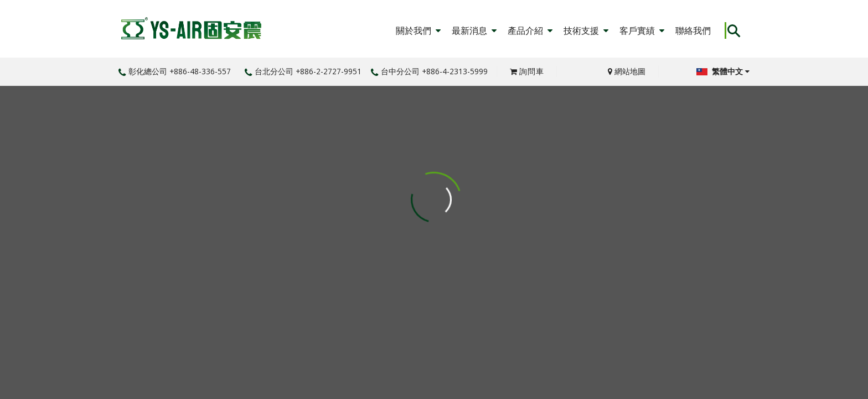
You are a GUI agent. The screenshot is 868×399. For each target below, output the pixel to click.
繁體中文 (723, 71)
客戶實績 (642, 30)
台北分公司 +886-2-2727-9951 (303, 71)
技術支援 (586, 30)
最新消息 (474, 30)
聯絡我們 (693, 30)
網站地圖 (627, 71)
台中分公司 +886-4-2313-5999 (429, 71)
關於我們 (418, 30)
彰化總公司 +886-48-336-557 (175, 71)
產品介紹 (530, 30)
